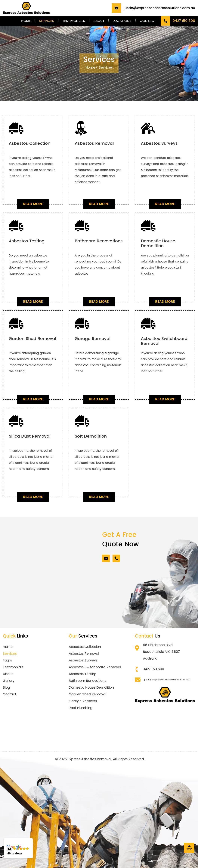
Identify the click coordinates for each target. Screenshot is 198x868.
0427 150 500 (153, 669)
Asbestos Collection (85, 647)
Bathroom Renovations (87, 681)
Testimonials (74, 21)
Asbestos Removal (84, 654)
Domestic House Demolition (91, 688)
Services (46, 21)
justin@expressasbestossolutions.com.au (167, 680)
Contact (148, 21)
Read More (33, 204)
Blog (6, 688)
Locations (122, 21)
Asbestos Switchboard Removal (95, 667)
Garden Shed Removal (87, 694)
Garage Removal (83, 701)
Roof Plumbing (81, 708)
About (99, 21)
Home (26, 21)
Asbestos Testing (83, 674)
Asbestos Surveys (83, 660)
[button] (18, 848)
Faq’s (7, 660)
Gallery (9, 681)
